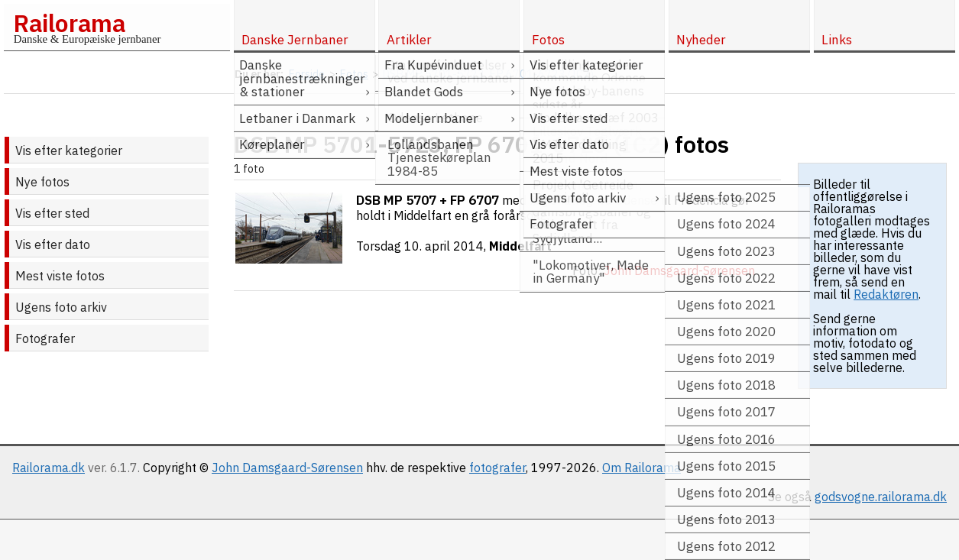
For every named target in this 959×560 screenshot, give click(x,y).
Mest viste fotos (60, 276)
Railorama (69, 23)
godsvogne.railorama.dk (881, 497)
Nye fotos (42, 182)
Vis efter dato (53, 244)
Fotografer (45, 338)
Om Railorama (641, 468)
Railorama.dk (49, 468)
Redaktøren (886, 294)
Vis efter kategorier (69, 151)
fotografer (497, 468)
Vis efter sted (52, 213)
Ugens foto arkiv (61, 307)
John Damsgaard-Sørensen (287, 468)
